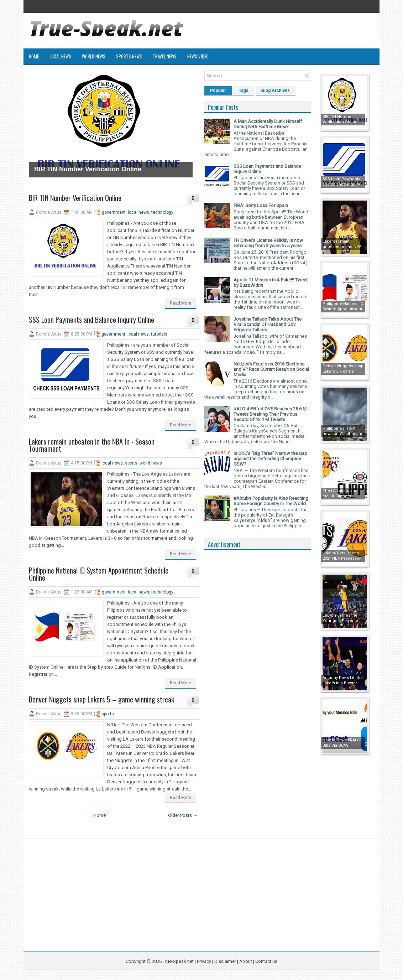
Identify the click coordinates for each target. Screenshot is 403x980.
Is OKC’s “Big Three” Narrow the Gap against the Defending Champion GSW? (270, 459)
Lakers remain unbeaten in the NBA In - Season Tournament (92, 445)
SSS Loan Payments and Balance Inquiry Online (91, 320)
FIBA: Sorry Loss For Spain (261, 205)
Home (34, 56)
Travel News (165, 56)
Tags (244, 90)
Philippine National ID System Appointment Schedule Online (99, 574)
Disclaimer (225, 961)
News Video (198, 56)
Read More (180, 303)
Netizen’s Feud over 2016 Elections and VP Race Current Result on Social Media (271, 369)
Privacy (205, 961)
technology (162, 212)
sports (131, 463)
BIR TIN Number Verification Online (88, 169)
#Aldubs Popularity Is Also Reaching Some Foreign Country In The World (271, 501)
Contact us (266, 961)
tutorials (159, 334)
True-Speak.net (178, 961)
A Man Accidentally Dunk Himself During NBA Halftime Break (268, 124)
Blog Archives (276, 90)
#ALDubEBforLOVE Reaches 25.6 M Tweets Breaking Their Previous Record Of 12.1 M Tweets (270, 414)
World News (94, 56)
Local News (60, 56)
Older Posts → (183, 815)
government (114, 212)
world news (151, 463)
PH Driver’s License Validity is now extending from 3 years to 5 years (268, 243)
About (246, 961)
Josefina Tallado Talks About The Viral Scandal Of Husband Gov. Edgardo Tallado (268, 324)
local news (138, 212)
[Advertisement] (258, 660)
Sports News (129, 56)
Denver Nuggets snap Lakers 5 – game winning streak (101, 699)
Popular (218, 90)
